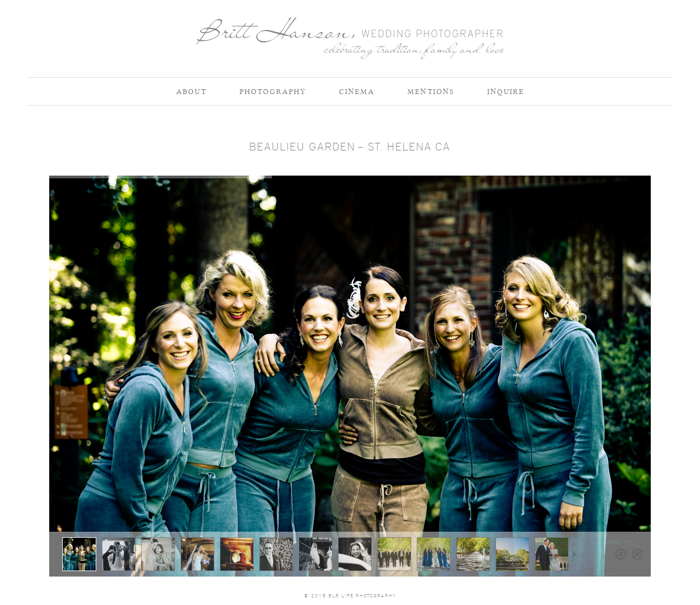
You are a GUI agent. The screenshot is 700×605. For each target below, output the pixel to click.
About (191, 91)
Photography (273, 91)
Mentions (431, 91)
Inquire (506, 91)
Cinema (357, 91)
